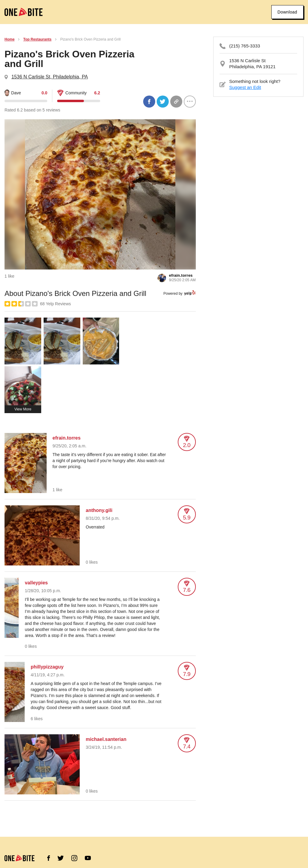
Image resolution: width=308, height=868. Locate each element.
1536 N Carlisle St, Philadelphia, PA (50, 77)
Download (287, 12)
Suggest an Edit (245, 87)
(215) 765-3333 (245, 46)
